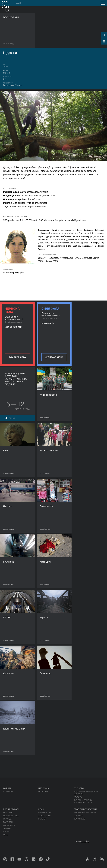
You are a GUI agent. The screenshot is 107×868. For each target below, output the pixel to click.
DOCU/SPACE (79, 819)
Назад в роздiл (9, 44)
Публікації (8, 792)
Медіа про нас (45, 813)
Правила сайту (82, 842)
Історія (7, 832)
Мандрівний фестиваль (85, 813)
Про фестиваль (11, 809)
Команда (7, 819)
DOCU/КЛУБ (79, 816)
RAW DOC (78, 797)
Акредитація (45, 816)
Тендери (7, 828)
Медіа (41, 809)
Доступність (9, 825)
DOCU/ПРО (43, 792)
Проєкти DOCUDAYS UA (85, 809)
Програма (44, 788)
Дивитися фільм (17, 357)
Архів (6, 835)
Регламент (8, 813)
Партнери (8, 822)
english (19, 3)
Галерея (42, 819)
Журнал (7, 788)
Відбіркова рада (11, 816)
